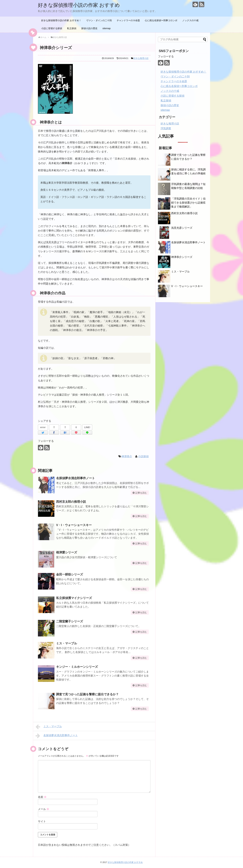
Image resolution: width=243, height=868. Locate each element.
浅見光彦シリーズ (182, 228)
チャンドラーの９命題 (128, 20)
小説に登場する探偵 (52, 28)
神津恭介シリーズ (182, 257)
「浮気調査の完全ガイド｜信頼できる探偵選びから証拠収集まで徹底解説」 (188, 203)
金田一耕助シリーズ (70, 574)
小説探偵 (143, 456)
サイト (42, 821)
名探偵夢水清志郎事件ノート (75, 478)
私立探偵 (72, 28)
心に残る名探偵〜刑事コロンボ (161, 20)
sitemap (107, 28)
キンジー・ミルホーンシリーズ (77, 667)
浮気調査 (166, 128)
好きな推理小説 (141, 58)
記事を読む (141, 493)
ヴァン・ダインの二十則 (99, 20)
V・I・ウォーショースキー (74, 525)
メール (44, 809)
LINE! (87, 427)
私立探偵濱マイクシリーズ (74, 598)
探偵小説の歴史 (89, 28)
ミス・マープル (67, 643)
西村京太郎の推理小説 (71, 502)
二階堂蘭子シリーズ (70, 621)
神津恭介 (127, 456)
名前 (42, 797)
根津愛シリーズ (67, 552)
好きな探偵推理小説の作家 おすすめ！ (61, 20)
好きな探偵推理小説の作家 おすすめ (79, 5)
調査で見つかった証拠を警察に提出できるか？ (87, 694)
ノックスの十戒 (190, 20)
